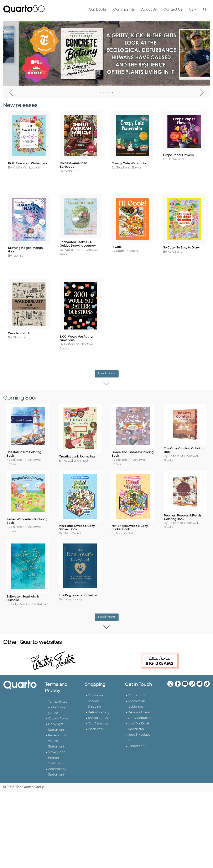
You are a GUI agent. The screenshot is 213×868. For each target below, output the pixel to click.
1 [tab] (101, 93)
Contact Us (173, 10)
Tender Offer (137, 739)
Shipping (95, 700)
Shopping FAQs (100, 711)
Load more (108, 372)
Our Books (98, 10)
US (191, 10)
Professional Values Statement (57, 734)
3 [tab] (106, 93)
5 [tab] (112, 93)
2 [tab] (104, 93)
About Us (149, 10)
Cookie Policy (58, 712)
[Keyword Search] (205, 10)
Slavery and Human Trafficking (57, 751)
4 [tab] (109, 93)
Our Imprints (124, 10)
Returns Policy (99, 705)
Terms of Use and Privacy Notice (58, 700)
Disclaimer (96, 722)
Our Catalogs (98, 717)
